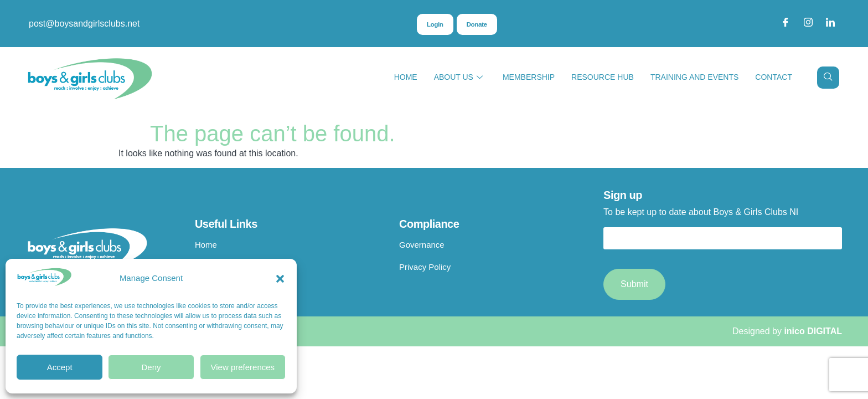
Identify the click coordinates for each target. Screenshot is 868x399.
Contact (774, 77)
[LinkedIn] (830, 24)
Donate (477, 24)
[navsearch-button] (828, 78)
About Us (458, 77)
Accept (60, 367)
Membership (529, 77)
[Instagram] (808, 24)
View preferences (243, 367)
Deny (151, 367)
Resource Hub (603, 77)
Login (435, 24)
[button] (280, 279)
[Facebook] (786, 24)
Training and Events (694, 77)
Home (406, 77)
